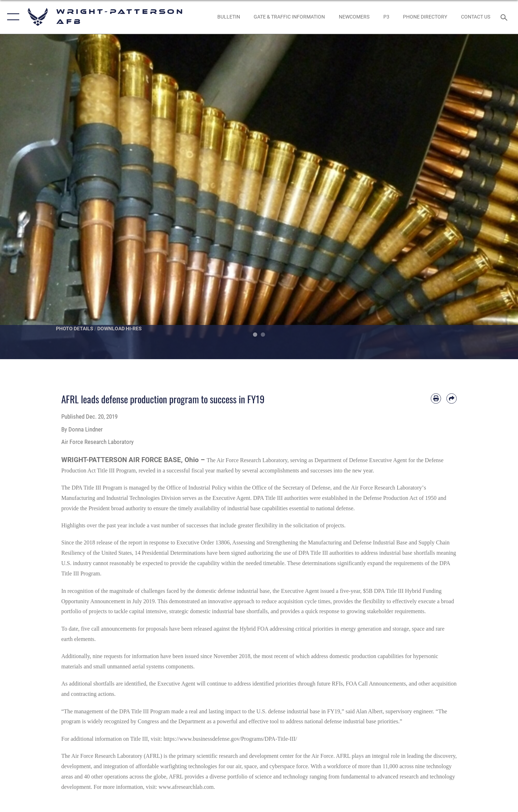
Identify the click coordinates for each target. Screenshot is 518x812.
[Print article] (436, 399)
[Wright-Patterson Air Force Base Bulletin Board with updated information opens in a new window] (229, 17)
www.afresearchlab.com (186, 787)
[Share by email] (452, 399)
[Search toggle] (505, 17)
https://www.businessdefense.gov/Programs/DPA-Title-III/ (230, 739)
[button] (12, 17)
